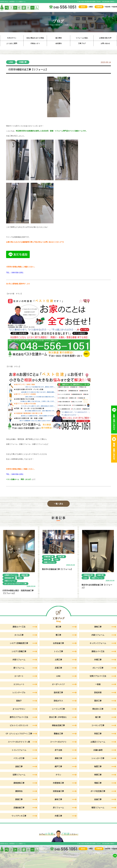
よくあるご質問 (12, 43)
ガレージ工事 (98, 668)
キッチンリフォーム (98, 643)
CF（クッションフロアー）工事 (16, 584)
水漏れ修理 (98, 750)
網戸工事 (58, 767)
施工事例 (58, 38)
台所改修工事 (58, 643)
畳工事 (58, 635)
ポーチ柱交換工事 (98, 791)
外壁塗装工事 (58, 783)
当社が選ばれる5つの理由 (35, 38)
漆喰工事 (98, 627)
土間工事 (58, 660)
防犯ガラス (58, 701)
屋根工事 (58, 758)
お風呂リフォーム (11, 575)
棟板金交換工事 (58, 725)
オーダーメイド (58, 684)
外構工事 (23, 62)
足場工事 (58, 668)
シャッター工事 (98, 758)
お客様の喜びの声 (105, 38)
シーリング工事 (58, 709)
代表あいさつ (35, 43)
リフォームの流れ (82, 38)
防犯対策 (98, 693)
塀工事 (58, 627)
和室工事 (98, 734)
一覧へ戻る (58, 504)
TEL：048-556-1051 (15, 273)
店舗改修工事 (49, 557)
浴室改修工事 (9, 578)
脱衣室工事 (58, 693)
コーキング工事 (98, 725)
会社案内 (58, 43)
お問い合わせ (105, 43)
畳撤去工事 (58, 734)
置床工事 (98, 701)
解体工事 (47, 559)
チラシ (58, 775)
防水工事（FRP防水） (58, 717)
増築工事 (98, 783)
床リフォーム (58, 808)
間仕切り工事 (98, 709)
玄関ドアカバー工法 (98, 676)
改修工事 (25, 575)
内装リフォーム (10, 581)
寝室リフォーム (98, 808)
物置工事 (98, 767)
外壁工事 (58, 816)
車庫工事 (98, 775)
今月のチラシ (12, 38)
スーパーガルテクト (58, 742)
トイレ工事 (58, 651)
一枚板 (98, 684)
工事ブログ (82, 43)
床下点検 (58, 750)
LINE (11, 62)
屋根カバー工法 (98, 651)
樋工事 (98, 717)
